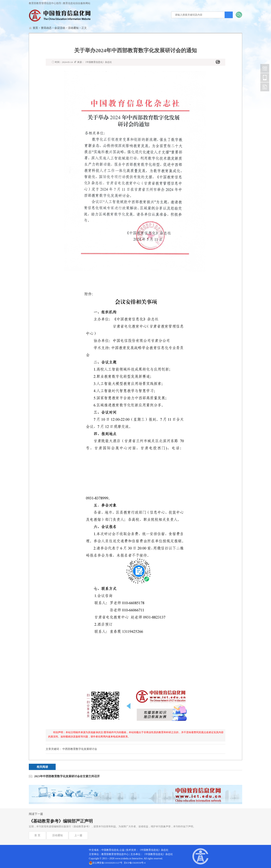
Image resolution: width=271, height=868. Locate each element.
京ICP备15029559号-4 (135, 863)
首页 (35, 28)
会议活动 (60, 28)
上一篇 (78, 835)
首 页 (37, 835)
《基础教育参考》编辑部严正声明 (61, 821)
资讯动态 (46, 28)
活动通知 (73, 28)
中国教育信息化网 (265, 68)
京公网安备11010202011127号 (107, 863)
